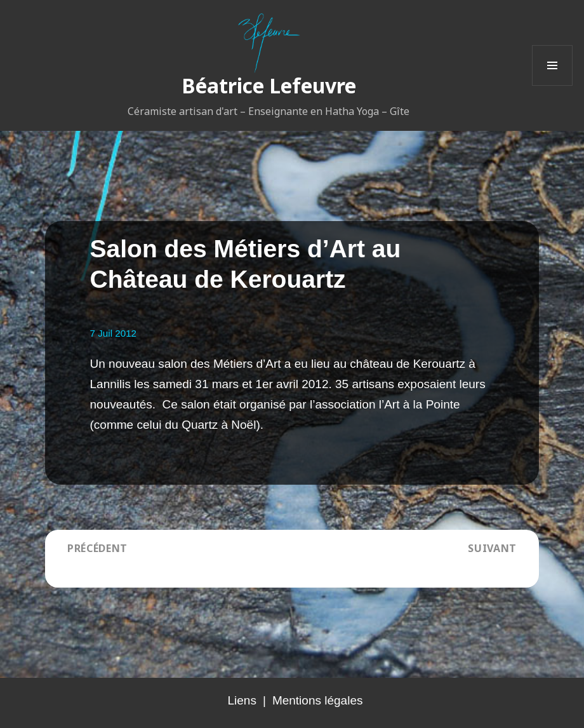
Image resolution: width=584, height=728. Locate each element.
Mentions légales (318, 700)
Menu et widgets (553, 85)
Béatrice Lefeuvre (269, 85)
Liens (242, 700)
